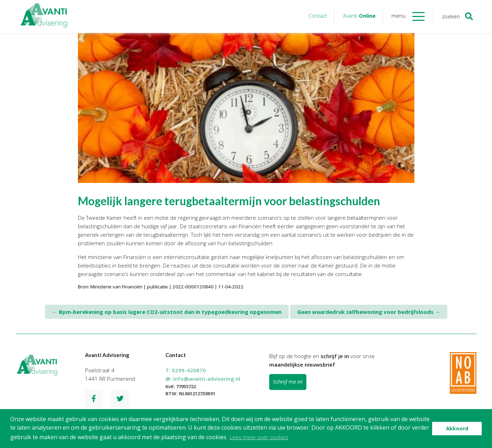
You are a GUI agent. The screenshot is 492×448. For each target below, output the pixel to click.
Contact (318, 16)
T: (186, 370)
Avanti (359, 16)
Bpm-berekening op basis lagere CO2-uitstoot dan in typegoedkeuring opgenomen (167, 312)
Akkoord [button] (457, 428)
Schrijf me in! (288, 382)
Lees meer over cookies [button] (259, 437)
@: (203, 379)
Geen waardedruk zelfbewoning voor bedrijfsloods (369, 312)
